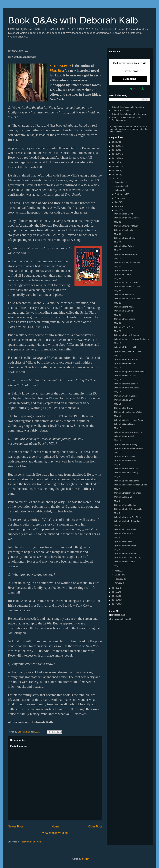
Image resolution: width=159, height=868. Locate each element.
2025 (115, 146)
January (119, 583)
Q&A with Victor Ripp (124, 327)
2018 (115, 174)
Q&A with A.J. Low (123, 274)
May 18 (118, 355)
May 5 (117, 513)
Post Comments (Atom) (31, 842)
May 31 (118, 222)
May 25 (118, 279)
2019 (115, 170)
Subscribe (130, 79)
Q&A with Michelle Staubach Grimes (131, 485)
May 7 (117, 489)
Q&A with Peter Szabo (124, 562)
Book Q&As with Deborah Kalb (73, 20)
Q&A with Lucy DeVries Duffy (127, 351)
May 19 (118, 343)
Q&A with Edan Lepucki (125, 347)
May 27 (118, 258)
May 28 (118, 250)
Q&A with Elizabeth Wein (126, 529)
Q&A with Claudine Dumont (127, 218)
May (117, 210)
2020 (115, 166)
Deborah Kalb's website (122, 111)
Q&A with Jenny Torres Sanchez (129, 448)
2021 (115, 162)
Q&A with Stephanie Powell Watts (130, 372)
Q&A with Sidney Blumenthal (127, 262)
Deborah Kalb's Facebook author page (129, 114)
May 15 (118, 392)
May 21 (118, 323)
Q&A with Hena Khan (124, 307)
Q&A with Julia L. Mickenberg (128, 558)
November (120, 186)
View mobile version (55, 833)
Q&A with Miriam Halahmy (126, 473)
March (118, 575)
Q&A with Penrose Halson (126, 359)
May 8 (117, 477)
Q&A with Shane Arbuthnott (127, 388)
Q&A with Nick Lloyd (123, 214)
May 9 (117, 464)
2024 (115, 150)
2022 (115, 158)
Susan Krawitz (61, 66)
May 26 (118, 266)
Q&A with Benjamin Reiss (126, 469)
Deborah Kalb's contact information (128, 107)
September (120, 194)
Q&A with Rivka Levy (124, 400)
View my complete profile (120, 619)
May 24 (118, 291)
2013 (115, 600)
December (120, 182)
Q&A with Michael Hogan (126, 545)
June (117, 206)
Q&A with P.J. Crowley (124, 408)
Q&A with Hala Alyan (124, 541)
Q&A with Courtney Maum (126, 226)
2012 (115, 604)
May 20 (118, 331)
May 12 (118, 428)
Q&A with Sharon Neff (124, 436)
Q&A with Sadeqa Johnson (126, 335)
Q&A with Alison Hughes (125, 505)
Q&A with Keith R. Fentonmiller (128, 509)
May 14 (118, 404)
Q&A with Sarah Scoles (125, 311)
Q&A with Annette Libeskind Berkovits (131, 339)
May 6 (117, 501)
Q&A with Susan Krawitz (125, 457)
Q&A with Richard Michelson (127, 554)
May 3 (117, 537)
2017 (115, 178)
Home (55, 827)
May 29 (118, 242)
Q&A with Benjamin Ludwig (127, 481)
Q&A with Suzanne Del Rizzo (127, 517)
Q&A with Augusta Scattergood (128, 432)
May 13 (118, 416)
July (117, 202)
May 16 (118, 380)
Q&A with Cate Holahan (125, 460)
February (119, 579)
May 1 (117, 566)
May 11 (118, 440)
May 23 (118, 303)
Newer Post (15, 827)
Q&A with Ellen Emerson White (128, 412)
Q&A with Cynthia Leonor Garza (129, 420)
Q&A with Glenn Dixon (124, 424)
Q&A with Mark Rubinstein (126, 384)
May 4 (117, 525)
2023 (115, 154)
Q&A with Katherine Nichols (127, 254)
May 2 (117, 550)
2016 (115, 588)
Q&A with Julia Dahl (123, 497)
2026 (115, 142)
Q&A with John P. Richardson (128, 521)
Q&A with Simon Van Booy (126, 283)
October (119, 190)
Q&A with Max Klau (123, 270)
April (117, 571)
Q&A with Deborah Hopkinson (128, 493)
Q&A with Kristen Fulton (125, 238)
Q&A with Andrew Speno (125, 396)
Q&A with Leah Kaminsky (126, 444)
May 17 (118, 367)
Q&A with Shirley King (124, 295)
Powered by (130, 89)
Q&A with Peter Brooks (125, 319)
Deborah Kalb (119, 615)
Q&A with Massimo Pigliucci (127, 287)
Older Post (95, 827)
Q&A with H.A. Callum (124, 246)
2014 (115, 596)
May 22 (118, 315)
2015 (115, 592)
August (118, 198)
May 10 (118, 452)
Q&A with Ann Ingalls (124, 230)
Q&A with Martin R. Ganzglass (128, 299)
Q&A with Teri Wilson (124, 533)
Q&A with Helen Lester (125, 363)
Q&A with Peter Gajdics (125, 376)
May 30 (118, 234)
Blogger (85, 859)
